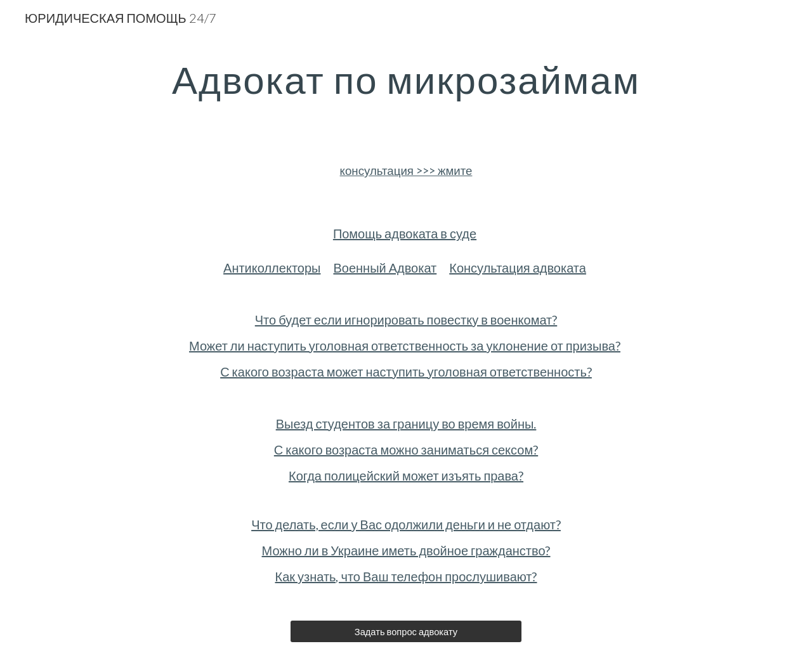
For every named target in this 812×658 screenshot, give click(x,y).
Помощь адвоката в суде (405, 233)
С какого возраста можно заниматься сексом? (406, 449)
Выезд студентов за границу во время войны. (406, 423)
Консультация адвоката (518, 268)
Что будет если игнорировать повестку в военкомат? (406, 319)
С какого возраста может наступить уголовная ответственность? (406, 371)
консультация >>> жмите (406, 171)
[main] (406, 79)
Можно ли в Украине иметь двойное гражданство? (406, 550)
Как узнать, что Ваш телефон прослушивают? (406, 576)
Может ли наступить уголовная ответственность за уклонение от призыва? (405, 345)
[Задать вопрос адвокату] (406, 631)
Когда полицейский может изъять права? (406, 475)
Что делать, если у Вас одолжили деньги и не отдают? (406, 524)
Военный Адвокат (385, 268)
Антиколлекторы (272, 268)
